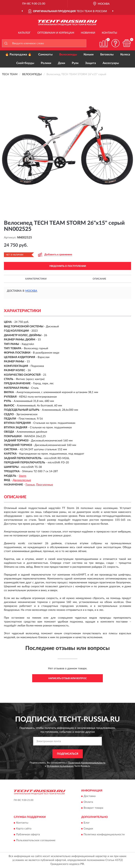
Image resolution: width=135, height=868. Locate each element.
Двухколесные (22, 480)
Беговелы (107, 55)
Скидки (88, 829)
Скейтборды (25, 63)
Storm (23, 476)
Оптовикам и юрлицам (56, 33)
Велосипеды (68, 55)
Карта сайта (24, 829)
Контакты (109, 33)
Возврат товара (93, 808)
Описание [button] (99, 279)
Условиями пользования (60, 766)
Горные (30, 485)
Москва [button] (31, 291)
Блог (87, 823)
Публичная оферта (28, 835)
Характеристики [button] (36, 279)
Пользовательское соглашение (36, 840)
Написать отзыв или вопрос (67, 678)
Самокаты (45, 55)
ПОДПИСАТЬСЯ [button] (68, 754)
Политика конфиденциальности (104, 835)
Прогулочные (45, 485)
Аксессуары (111, 63)
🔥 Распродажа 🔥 (18, 55)
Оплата (88, 802)
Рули (75, 63)
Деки (62, 63)
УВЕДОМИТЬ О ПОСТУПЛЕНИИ (68, 266)
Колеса (125, 55)
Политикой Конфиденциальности (87, 763)
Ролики (46, 63)
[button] (115, 43)
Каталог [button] (24, 33)
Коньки (89, 55)
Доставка (90, 796)
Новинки (88, 33)
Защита (91, 63)
